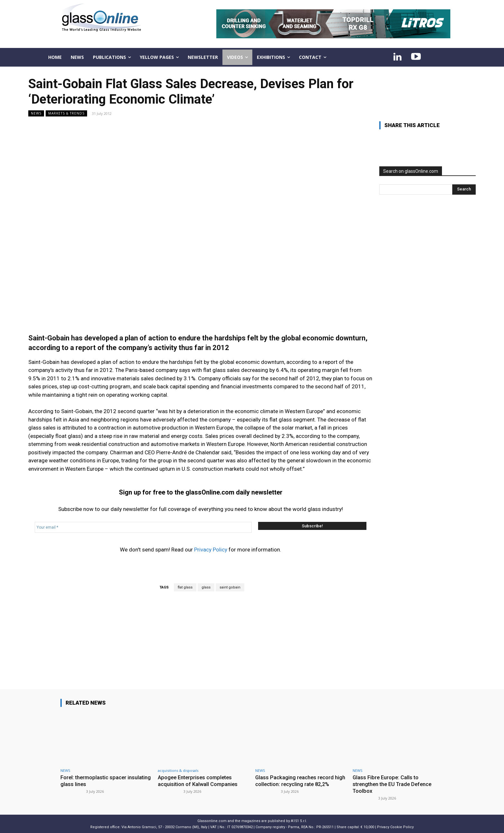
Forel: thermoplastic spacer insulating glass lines (94, 781)
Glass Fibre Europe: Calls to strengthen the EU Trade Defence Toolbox (394, 784)
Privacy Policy (211, 550)
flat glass (185, 587)
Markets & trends (66, 113)
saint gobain (230, 587)
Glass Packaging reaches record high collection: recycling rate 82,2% (299, 781)
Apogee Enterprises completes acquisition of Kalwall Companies (198, 781)
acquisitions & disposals (178, 770)
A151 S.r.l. (299, 820)
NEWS (36, 113)
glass (206, 587)
